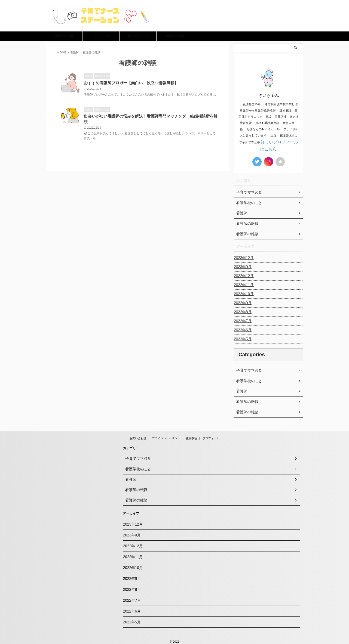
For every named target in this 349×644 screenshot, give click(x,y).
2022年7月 (242, 320)
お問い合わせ (138, 437)
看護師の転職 (64, 36)
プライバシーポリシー (166, 437)
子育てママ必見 (101, 36)
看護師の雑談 (175, 36)
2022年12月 (243, 275)
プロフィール (211, 437)
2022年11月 (243, 284)
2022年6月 (242, 329)
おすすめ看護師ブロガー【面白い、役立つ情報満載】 (128, 83)
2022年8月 (242, 311)
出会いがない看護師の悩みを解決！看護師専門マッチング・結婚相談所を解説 (149, 117)
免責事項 (191, 437)
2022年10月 (243, 293)
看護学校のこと (138, 36)
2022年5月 (242, 338)
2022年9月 (242, 302)
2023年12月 (243, 257)
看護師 (241, 390)
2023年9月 (242, 266)
